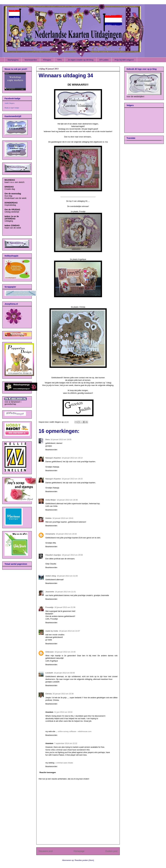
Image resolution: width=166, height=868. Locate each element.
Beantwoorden (51, 450)
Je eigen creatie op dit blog (81, 60)
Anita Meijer (51, 500)
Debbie (48, 518)
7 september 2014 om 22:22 (66, 743)
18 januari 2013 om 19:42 (66, 534)
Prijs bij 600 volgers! (124, 60)
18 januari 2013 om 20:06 (72, 555)
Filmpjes (47, 60)
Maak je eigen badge (12, 108)
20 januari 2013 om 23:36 (63, 694)
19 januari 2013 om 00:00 (64, 673)
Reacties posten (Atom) (84, 860)
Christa (49, 694)
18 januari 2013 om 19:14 (72, 458)
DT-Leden (104, 60)
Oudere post (111, 851)
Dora (48, 439)
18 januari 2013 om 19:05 (61, 439)
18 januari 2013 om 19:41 (63, 518)
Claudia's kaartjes (53, 555)
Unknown (50, 652)
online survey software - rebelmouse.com (75, 731)
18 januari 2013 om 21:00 (67, 576)
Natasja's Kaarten (53, 458)
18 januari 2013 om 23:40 (65, 652)
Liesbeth (49, 673)
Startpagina (13, 60)
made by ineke (52, 631)
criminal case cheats (65, 763)
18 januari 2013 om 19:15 (72, 479)
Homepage (79, 851)
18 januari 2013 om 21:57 (69, 631)
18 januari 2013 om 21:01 (65, 592)
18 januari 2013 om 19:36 (67, 500)
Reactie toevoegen (48, 772)
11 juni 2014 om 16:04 (63, 712)
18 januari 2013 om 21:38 (65, 607)
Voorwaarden (31, 60)
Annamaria (50, 534)
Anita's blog (51, 576)
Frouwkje (49, 607)
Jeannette (50, 592)
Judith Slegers (10, 103)
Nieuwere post (46, 851)
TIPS (59, 60)
